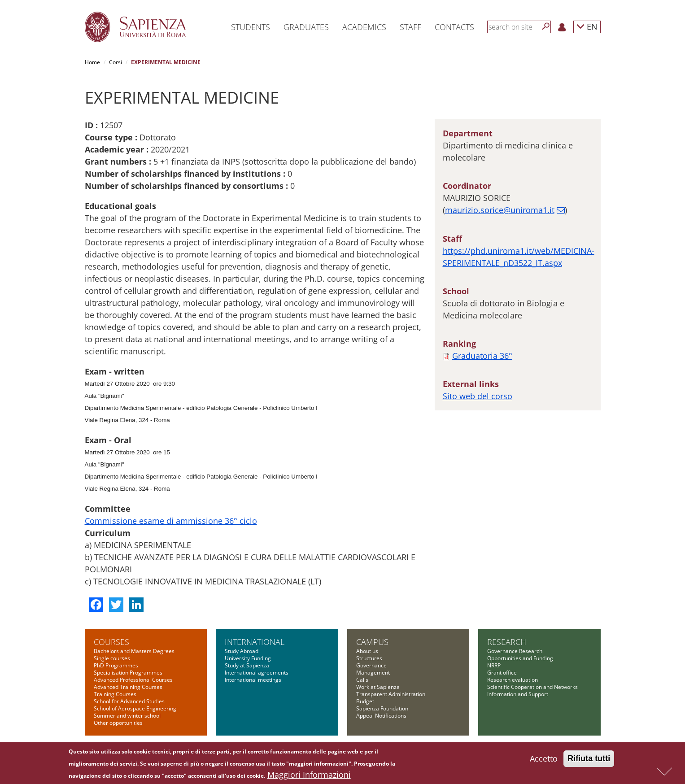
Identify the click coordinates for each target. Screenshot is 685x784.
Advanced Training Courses (128, 687)
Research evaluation (513, 680)
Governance (371, 665)
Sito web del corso (478, 396)
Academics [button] (364, 27)
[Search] (546, 26)
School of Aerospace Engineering (135, 708)
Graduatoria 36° (482, 356)
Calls (362, 680)
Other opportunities (118, 723)
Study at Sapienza (247, 665)
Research (507, 642)
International (255, 642)
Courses (111, 642)
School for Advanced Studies (129, 701)
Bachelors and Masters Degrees (134, 651)
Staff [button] (410, 27)
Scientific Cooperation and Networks (532, 687)
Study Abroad (242, 651)
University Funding (248, 658)
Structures (369, 658)
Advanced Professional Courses (133, 680)
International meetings (253, 680)
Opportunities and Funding (520, 658)
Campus (372, 642)
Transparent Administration (391, 694)
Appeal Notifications (381, 716)
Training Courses (115, 694)
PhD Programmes (116, 665)
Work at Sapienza (378, 687)
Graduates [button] (306, 27)
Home (92, 62)
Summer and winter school (127, 716)
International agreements (257, 673)
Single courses (112, 658)
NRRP (494, 665)
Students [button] (251, 27)
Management (373, 673)
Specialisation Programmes (128, 673)
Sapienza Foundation (382, 708)
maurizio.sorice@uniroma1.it (500, 210)
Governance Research (515, 651)
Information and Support (518, 694)
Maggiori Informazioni (309, 775)
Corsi (116, 62)
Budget (365, 701)
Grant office (502, 673)
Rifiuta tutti (589, 759)
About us (367, 651)
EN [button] (587, 26)
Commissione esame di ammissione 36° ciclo (171, 521)
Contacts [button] (454, 27)
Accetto (544, 759)
